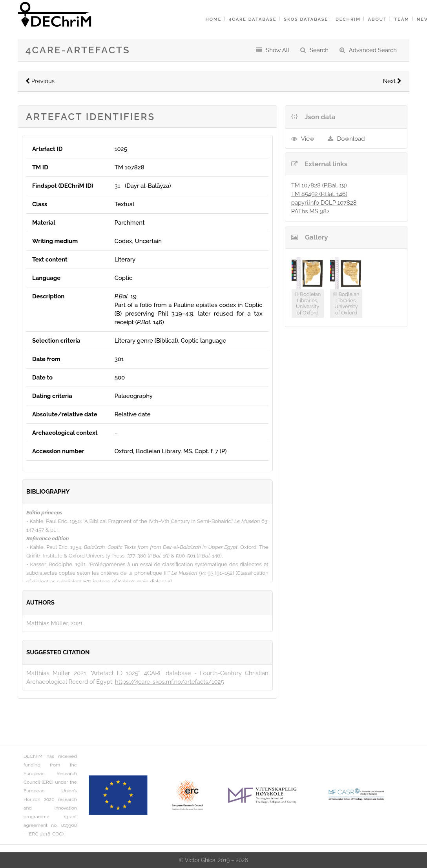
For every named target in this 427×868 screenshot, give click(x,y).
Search (319, 50)
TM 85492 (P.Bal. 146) (319, 194)
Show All (277, 50)
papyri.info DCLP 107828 (324, 203)
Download (351, 139)
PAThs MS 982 (310, 211)
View (308, 139)
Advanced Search (373, 50)
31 (118, 186)
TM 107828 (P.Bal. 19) (319, 185)
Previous (40, 81)
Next (392, 81)
